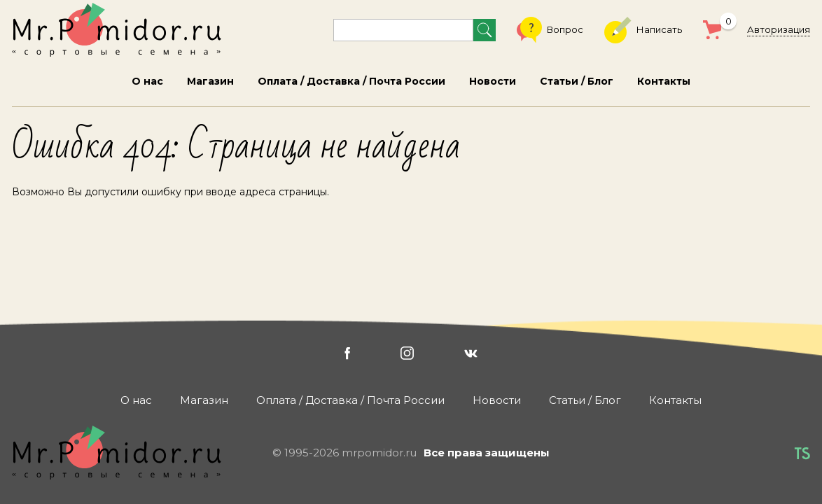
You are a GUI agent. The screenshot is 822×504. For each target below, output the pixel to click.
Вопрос (550, 30)
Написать (643, 30)
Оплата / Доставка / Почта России (351, 81)
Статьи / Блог (577, 81)
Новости (493, 81)
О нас (147, 81)
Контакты (664, 81)
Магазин (210, 81)
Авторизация (779, 29)
